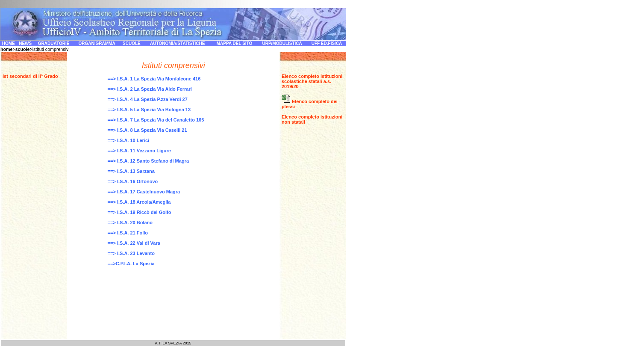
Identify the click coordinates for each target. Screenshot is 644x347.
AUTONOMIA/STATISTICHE (177, 43)
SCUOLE (132, 43)
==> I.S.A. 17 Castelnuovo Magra (144, 192)
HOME (9, 43)
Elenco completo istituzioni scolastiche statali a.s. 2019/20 (312, 81)
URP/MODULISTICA (282, 43)
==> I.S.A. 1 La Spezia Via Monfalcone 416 (154, 79)
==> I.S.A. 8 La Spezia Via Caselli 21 (147, 130)
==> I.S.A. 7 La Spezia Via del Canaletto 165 (156, 120)
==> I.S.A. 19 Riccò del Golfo (140, 212)
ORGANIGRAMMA (97, 43)
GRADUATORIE (54, 43)
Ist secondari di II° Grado (30, 76)
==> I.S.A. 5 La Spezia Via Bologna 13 (149, 110)
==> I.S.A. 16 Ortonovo (133, 181)
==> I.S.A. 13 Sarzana (131, 171)
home (6, 49)
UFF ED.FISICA (327, 43)
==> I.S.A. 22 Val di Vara (134, 243)
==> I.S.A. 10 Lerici (129, 140)
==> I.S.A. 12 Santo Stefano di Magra (148, 161)
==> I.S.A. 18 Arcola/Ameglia (139, 202)
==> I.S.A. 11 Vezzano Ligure (139, 151)
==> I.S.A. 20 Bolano (130, 222)
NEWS (25, 43)
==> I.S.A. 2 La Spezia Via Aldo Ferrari (150, 89)
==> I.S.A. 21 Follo (128, 233)
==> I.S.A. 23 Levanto (131, 253)
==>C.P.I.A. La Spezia (131, 264)
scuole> (24, 49)
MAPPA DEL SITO (235, 43)
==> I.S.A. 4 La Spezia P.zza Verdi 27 (148, 99)
